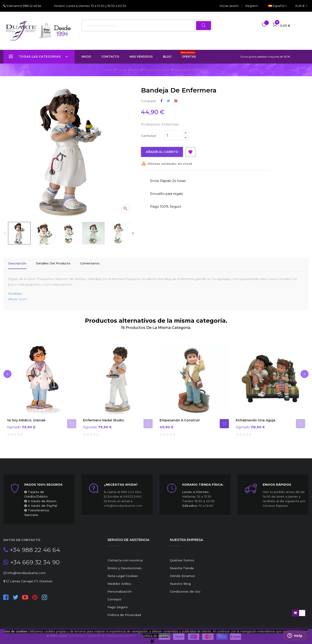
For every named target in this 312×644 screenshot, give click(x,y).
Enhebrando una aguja (256, 417)
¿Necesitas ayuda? (121, 482)
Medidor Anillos (119, 581)
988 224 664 (131, 489)
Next (133, 233)
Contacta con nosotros (125, 557)
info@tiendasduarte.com (123, 503)
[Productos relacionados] (301, 6)
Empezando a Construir (180, 417)
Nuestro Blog (180, 581)
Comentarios (90, 263)
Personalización (120, 589)
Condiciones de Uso (185, 589)
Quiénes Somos (182, 557)
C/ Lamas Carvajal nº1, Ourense (29, 578)
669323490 (132, 494)
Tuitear (168, 101)
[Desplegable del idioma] (278, 6)
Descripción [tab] (17, 263)
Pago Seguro (118, 604)
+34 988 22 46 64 (34, 547)
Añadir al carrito (162, 152)
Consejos (114, 596)
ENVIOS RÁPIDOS (277, 482)
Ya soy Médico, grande (26, 417)
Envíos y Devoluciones (125, 565)
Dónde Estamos (182, 573)
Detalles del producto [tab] (53, 263)
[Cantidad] (174, 135)
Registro (252, 6)
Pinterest (176, 101)
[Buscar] (147, 25)
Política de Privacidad (124, 612)
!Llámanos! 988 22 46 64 (24, 6)
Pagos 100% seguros (43, 482)
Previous (5, 233)
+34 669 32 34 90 (34, 560)
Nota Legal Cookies (123, 573)
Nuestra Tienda (182, 565)
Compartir (162, 101)
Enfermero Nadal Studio (104, 417)
